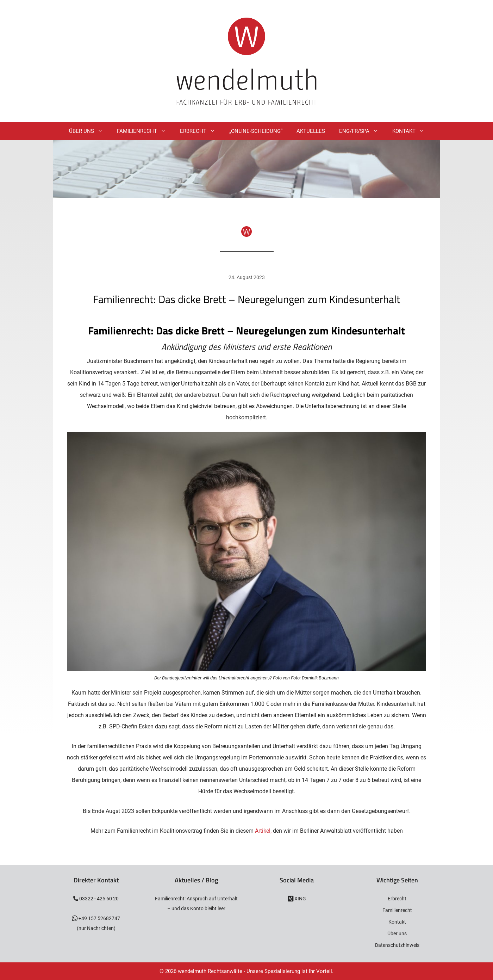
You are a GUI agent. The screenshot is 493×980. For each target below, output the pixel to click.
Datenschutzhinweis (397, 945)
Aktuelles (311, 131)
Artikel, (264, 831)
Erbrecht (201, 131)
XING (300, 899)
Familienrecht (145, 131)
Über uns (397, 933)
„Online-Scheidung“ (256, 131)
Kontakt (412, 131)
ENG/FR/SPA (362, 131)
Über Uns (89, 131)
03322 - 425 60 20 (98, 899)
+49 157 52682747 (99, 918)
